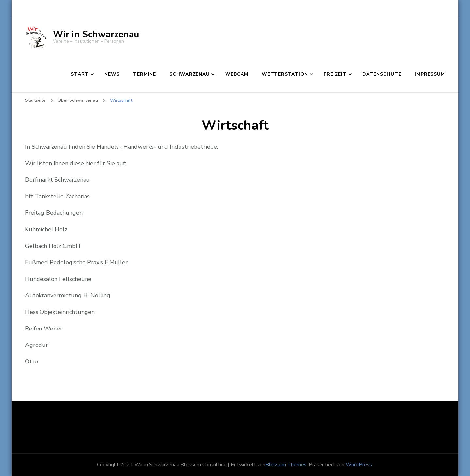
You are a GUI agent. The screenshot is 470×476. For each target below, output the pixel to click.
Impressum (430, 74)
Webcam (237, 74)
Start (80, 74)
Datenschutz (382, 74)
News (112, 74)
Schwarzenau (189, 74)
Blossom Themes (286, 465)
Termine (145, 74)
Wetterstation (285, 74)
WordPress (359, 465)
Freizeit (335, 74)
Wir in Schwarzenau (96, 34)
